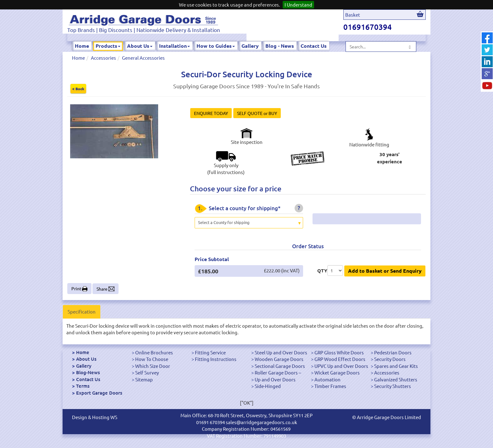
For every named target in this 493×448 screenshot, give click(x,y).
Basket (353, 15)
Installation (174, 46)
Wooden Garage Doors (279, 359)
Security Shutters (393, 386)
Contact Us (314, 46)
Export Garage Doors (99, 393)
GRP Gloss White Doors (339, 352)
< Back (78, 89)
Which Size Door (153, 366)
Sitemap (144, 379)
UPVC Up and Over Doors (341, 366)
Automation (327, 379)
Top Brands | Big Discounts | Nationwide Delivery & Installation (144, 30)
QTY (322, 270)
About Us (140, 46)
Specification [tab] (82, 311)
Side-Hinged (268, 386)
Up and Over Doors (275, 379)
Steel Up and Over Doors (281, 352)
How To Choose (152, 359)
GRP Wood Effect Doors (340, 359)
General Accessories (143, 58)
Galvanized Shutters (396, 379)
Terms (83, 386)
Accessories (103, 58)
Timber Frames (330, 386)
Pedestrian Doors (393, 352)
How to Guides (216, 46)
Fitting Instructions (216, 359)
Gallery (250, 46)
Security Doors (390, 359)
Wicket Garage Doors (337, 372)
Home (82, 46)
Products (108, 46)
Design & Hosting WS (95, 417)
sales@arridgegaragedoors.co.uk (261, 422)
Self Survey (147, 372)
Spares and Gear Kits (396, 366)
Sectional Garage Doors (280, 366)
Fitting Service (210, 352)
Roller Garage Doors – (278, 372)
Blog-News (88, 372)
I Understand (298, 5)
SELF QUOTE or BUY (257, 113)
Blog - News (280, 46)
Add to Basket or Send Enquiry (385, 271)
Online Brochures (154, 352)
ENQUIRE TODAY (211, 113)
